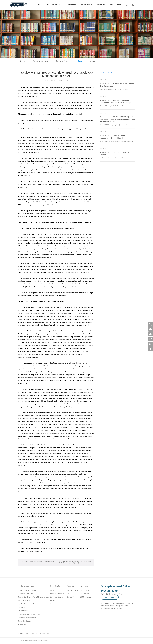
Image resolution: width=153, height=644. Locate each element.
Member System (85, 590)
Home (39, 5)
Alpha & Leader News (40, 61)
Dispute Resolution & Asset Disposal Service (33, 597)
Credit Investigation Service (27, 590)
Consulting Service (24, 621)
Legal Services (23, 611)
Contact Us (70, 597)
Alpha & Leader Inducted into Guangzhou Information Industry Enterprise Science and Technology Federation (117, 121)
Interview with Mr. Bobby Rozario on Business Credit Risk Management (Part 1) (75, 563)
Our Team (72, 5)
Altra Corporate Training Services (38, 634)
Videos (92, 61)
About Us (101, 5)
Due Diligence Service (26, 594)
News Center (87, 5)
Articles (79, 61)
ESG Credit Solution (25, 601)
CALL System (84, 594)
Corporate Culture (62, 61)
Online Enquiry (110, 597)
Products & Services (55, 5)
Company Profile (72, 590)
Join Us (69, 594)
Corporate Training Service (27, 618)
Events (22, 61)
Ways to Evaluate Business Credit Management (37, 563)
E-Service (21, 607)
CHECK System (85, 597)
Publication (22, 624)
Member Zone (115, 5)
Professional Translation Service (29, 614)
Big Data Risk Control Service (28, 604)
